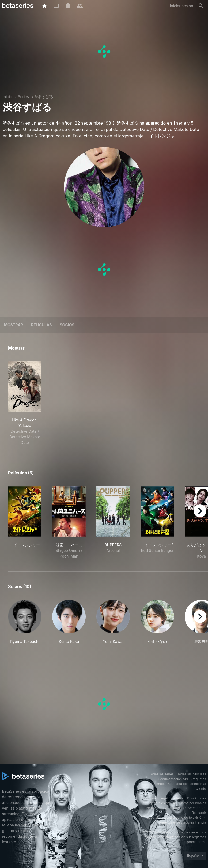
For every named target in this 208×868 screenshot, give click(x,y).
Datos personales (193, 803)
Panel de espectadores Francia (183, 822)
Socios (67, 325)
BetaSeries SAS (158, 808)
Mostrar (14, 325)
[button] (25, 622)
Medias (179, 808)
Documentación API (173, 779)
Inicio (7, 97)
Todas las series (161, 774)
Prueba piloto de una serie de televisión (173, 818)
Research (199, 813)
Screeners (195, 808)
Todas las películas (192, 774)
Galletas (177, 798)
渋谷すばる (44, 97)
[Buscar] (201, 6)
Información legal (154, 798)
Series (23, 97)
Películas (41, 325)
